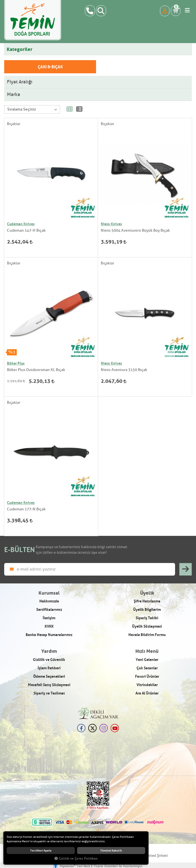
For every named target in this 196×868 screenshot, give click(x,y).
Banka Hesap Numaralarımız (49, 635)
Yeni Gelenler (147, 660)
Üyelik (147, 593)
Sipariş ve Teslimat (49, 693)
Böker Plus (16, 363)
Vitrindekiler (147, 685)
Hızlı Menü (147, 651)
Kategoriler (20, 49)
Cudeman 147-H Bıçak (26, 230)
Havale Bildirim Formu (147, 635)
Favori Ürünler (147, 676)
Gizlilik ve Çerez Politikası (76, 859)
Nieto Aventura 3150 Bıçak (124, 370)
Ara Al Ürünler (147, 693)
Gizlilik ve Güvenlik (49, 660)
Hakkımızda (49, 601)
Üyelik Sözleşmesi (147, 626)
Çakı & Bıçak (50, 67)
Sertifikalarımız (49, 609)
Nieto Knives (111, 224)
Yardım (49, 651)
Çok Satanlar (147, 668)
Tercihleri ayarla (41, 851)
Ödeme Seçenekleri (49, 676)
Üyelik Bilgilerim (147, 609)
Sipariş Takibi (147, 618)
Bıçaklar (14, 124)
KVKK (49, 626)
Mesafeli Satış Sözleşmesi (49, 685)
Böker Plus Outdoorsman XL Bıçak (36, 370)
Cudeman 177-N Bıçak (26, 509)
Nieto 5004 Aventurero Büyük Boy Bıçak (135, 230)
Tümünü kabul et (111, 851)
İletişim (49, 618)
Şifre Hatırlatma (147, 601)
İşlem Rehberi (49, 668)
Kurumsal (49, 593)
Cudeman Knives (21, 224)
